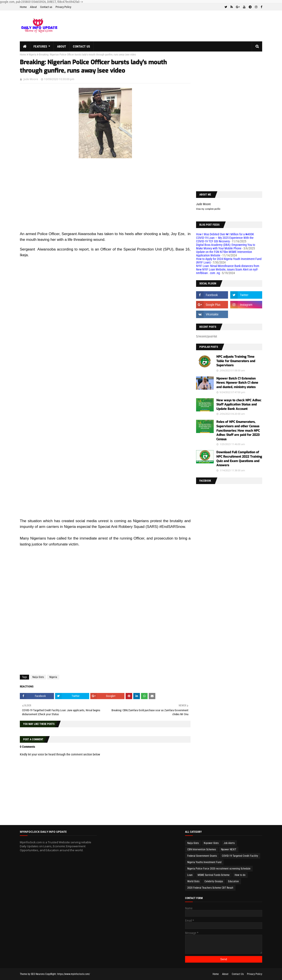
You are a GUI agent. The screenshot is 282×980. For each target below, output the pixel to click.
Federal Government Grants (202, 856)
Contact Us (238, 974)
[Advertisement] (105, 200)
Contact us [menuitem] (82, 46)
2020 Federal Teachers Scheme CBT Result (210, 888)
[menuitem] (25, 46)
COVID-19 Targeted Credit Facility (240, 856)
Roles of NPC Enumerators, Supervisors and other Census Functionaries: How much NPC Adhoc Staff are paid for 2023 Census (238, 430)
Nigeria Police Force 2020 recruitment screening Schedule (219, 869)
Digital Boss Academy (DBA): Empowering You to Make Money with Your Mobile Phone (226, 247)
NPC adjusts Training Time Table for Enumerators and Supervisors (236, 361)
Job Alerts (229, 843)
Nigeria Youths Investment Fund (204, 862)
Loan (190, 875)
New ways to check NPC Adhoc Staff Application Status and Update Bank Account (239, 405)
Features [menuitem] (40, 46)
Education (233, 881)
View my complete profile (208, 209)
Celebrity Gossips (214, 881)
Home (23, 7)
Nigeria (32, 55)
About (33, 7)
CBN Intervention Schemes (202, 849)
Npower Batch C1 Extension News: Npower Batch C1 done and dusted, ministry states (237, 383)
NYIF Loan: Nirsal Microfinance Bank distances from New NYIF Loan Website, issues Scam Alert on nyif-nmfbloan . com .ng (228, 269)
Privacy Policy (63, 7)
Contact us (46, 7)
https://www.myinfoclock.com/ (74, 974)
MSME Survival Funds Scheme (214, 875)
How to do (240, 875)
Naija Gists (38, 677)
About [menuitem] (62, 46)
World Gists (193, 881)
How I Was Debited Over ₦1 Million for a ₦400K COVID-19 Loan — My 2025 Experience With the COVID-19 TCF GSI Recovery (225, 238)
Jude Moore (31, 79)
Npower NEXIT (229, 849)
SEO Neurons (38, 974)
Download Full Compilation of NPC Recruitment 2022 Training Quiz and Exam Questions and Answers (239, 459)
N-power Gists (211, 843)
